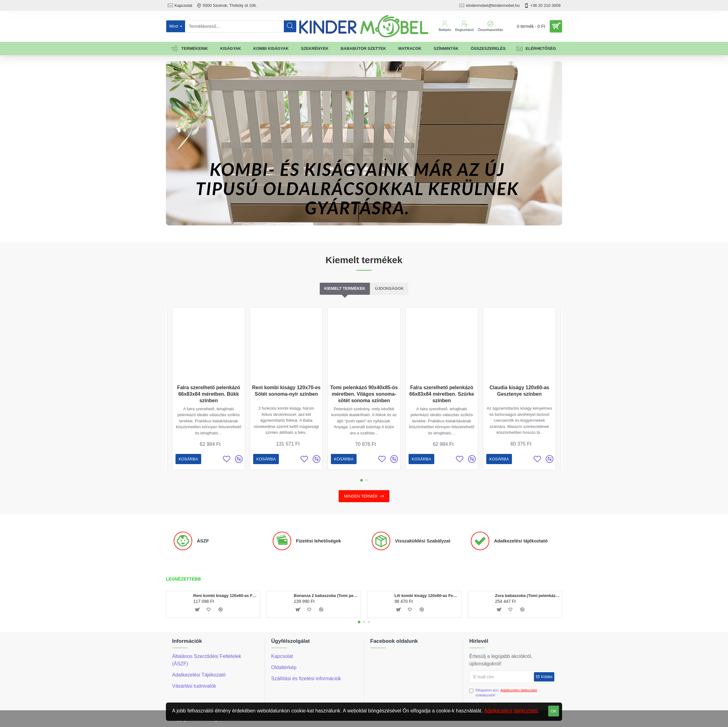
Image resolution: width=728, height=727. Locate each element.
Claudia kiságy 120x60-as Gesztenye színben (519, 391)
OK (554, 711)
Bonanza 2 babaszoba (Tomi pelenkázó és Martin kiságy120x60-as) (326, 596)
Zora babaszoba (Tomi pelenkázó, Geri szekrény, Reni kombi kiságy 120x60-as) (527, 596)
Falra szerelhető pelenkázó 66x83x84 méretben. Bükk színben (209, 394)
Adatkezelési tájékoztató (511, 711)
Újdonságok (389, 288)
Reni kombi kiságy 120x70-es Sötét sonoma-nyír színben (286, 391)
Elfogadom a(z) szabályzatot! (504, 692)
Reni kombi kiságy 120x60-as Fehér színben (225, 596)
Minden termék (361, 496)
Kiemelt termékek (345, 288)
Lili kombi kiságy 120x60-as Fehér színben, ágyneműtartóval (427, 596)
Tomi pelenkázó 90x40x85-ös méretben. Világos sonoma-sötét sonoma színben (364, 394)
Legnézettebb (183, 579)
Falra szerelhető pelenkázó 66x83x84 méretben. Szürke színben (442, 394)
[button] (362, 480)
